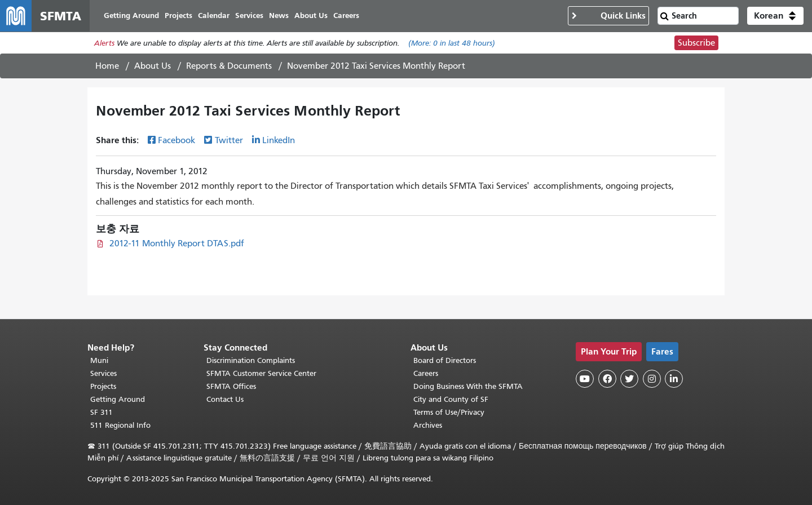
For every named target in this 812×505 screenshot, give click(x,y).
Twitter (229, 140)
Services (103, 373)
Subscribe (696, 43)
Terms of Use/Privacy (449, 412)
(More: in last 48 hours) (452, 43)
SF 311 (101, 412)
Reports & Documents (229, 66)
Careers (426, 373)
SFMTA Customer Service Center (261, 373)
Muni (99, 360)
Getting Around (118, 399)
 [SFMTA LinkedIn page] (674, 379)
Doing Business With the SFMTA (468, 386)
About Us (153, 66)
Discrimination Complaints (251, 360)
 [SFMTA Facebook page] (607, 379)
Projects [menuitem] (178, 15)
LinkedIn (279, 140)
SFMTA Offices (231, 386)
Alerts (104, 43)
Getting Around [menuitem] (131, 15)
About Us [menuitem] (311, 15)
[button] (775, 16)
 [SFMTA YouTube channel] (585, 379)
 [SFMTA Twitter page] (629, 379)
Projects (103, 386)
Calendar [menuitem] (214, 15)
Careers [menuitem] (346, 15)
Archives (428, 425)
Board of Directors (445, 360)
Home (107, 66)
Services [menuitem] (249, 15)
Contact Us (225, 399)
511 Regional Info (120, 425)
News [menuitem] (279, 15)
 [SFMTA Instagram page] (652, 379)
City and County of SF (451, 399)
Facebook (176, 140)
